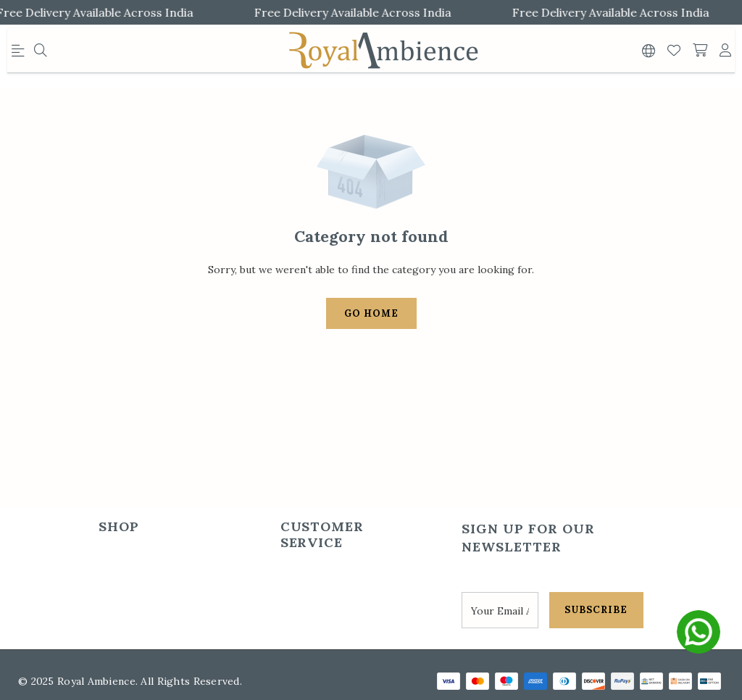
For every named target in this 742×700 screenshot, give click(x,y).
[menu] (20, 54)
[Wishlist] (674, 51)
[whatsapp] (699, 632)
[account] (725, 51)
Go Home (371, 313)
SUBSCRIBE (596, 610)
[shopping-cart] (700, 51)
